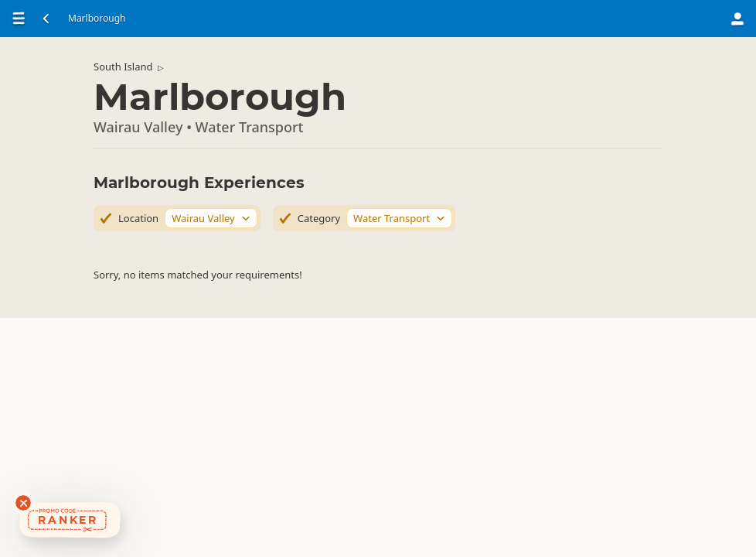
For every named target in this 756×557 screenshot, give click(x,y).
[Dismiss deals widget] (23, 503)
